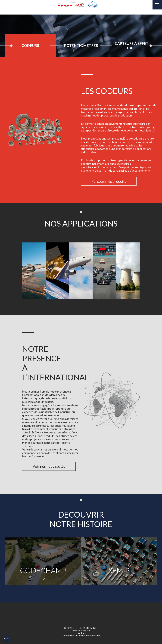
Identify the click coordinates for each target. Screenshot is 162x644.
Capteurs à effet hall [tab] (132, 46)
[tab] (30, 46)
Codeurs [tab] (30, 45)
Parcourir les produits (109, 181)
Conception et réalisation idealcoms (81, 635)
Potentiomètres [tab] (81, 45)
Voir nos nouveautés (49, 466)
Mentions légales (81, 630)
